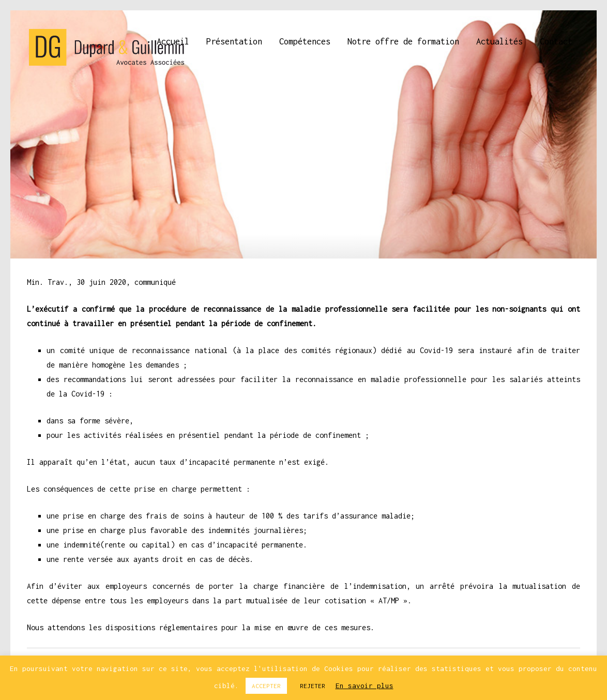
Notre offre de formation (403, 41)
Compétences (305, 41)
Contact (556, 41)
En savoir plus (365, 686)
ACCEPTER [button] (266, 686)
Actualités (499, 41)
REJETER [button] (313, 686)
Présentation (234, 41)
